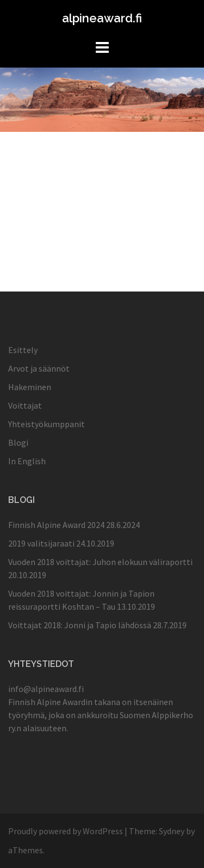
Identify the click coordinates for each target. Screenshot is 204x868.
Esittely (23, 350)
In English (27, 461)
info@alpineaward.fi (46, 689)
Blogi (18, 442)
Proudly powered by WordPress (66, 831)
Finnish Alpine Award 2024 (56, 525)
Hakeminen (30, 387)
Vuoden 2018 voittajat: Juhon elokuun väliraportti (100, 562)
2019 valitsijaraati (41, 543)
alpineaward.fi (102, 18)
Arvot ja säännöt (39, 368)
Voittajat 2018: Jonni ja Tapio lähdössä (80, 625)
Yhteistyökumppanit (47, 424)
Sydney (172, 831)
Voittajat (25, 405)
